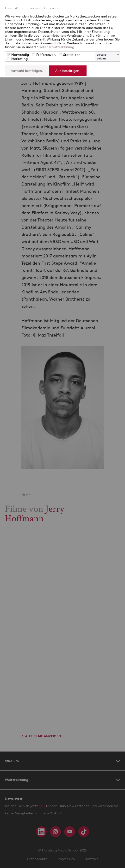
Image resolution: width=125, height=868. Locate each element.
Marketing (19, 59)
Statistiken (72, 55)
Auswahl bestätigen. (27, 71)
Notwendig (20, 55)
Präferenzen (46, 55)
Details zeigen (102, 56)
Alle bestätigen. (68, 71)
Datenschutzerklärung (56, 47)
